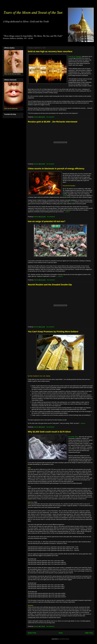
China (71, 202)
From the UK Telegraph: (75, 56)
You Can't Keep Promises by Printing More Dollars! (53, 332)
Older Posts (89, 633)
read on (68, 212)
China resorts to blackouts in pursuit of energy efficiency (56, 169)
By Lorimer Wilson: (74, 437)
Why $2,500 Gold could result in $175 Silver (49, 432)
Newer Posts (32, 633)
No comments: (51, 117)
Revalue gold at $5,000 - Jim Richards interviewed (53, 122)
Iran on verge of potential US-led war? (47, 221)
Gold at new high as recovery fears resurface (50, 51)
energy (65, 196)
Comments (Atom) (64, 639)
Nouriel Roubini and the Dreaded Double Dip (50, 285)
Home (61, 633)
